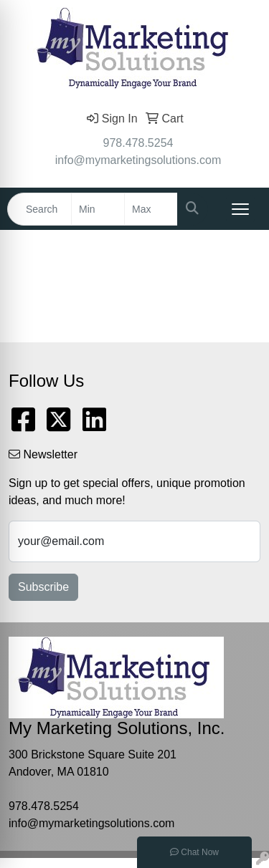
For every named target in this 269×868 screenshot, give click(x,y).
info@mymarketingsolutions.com (138, 160)
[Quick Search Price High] (151, 209)
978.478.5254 (138, 143)
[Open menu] (240, 209)
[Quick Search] (39, 209)
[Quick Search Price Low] (98, 209)
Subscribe (43, 587)
